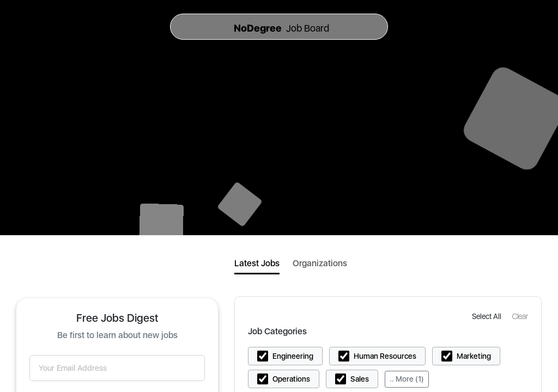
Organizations (320, 263)
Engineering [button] (293, 356)
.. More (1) (407, 379)
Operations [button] (291, 379)
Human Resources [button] (385, 356)
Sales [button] (360, 379)
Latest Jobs (257, 263)
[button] (488, 316)
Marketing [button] (474, 356)
